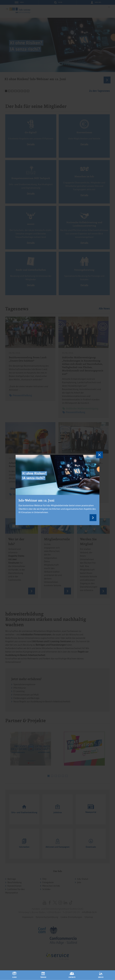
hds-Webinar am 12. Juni (36, 500)
